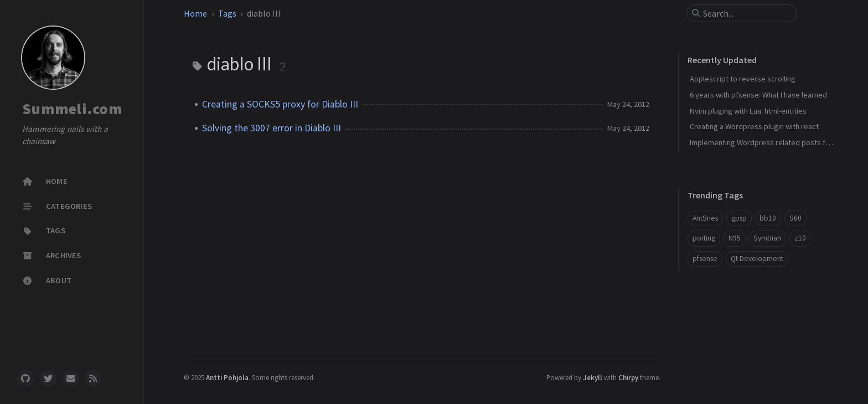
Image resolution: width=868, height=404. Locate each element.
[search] (746, 13)
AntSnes (705, 218)
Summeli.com (72, 109)
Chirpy (628, 377)
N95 (735, 238)
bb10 (768, 218)
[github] (25, 379)
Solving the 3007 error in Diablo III (272, 128)
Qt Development (757, 259)
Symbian (767, 238)
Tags (227, 13)
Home (195, 13)
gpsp (739, 218)
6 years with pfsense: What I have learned (758, 95)
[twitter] (48, 379)
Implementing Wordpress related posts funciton (770, 142)
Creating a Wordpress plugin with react (754, 126)
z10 (800, 238)
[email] (71, 379)
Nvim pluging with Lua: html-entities (748, 111)
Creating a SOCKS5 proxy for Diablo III (280, 104)
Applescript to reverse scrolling (743, 79)
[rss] (93, 379)
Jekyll (593, 377)
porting (704, 238)
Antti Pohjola (227, 377)
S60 (795, 218)
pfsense (705, 259)
